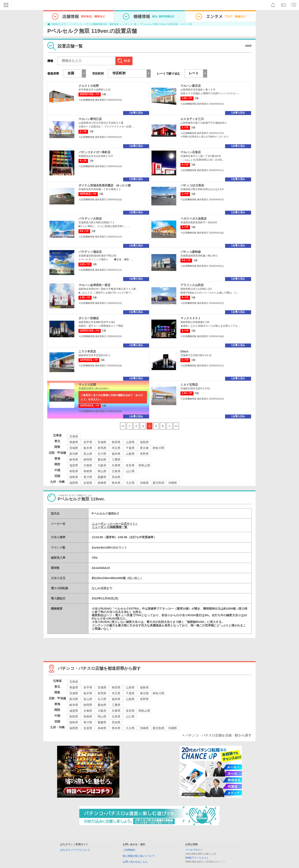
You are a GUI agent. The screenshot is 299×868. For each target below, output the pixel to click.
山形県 (130, 442)
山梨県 (130, 454)
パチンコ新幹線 (191, 252)
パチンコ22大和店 (192, 185)
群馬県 (102, 448)
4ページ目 (187, 24)
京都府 (88, 465)
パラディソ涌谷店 (90, 252)
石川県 (102, 454)
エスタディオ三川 (192, 119)
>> (176, 426)
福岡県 (74, 483)
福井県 (116, 454)
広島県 (116, 471)
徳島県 (74, 477)
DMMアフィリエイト (197, 858)
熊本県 (116, 483)
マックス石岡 (87, 385)
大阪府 (102, 465)
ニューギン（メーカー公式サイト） (115, 524)
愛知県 (102, 460)
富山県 (88, 454)
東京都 (144, 448)
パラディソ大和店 (90, 219)
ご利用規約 (129, 850)
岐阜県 (74, 460)
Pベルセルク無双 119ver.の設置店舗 (159, 24)
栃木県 (88, 448)
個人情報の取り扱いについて (139, 856)
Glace (184, 351)
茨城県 (74, 448)
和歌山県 (144, 465)
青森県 (74, 442)
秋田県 (116, 442)
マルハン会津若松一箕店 (94, 285)
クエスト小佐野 (89, 86)
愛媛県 (102, 477)
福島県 (144, 442)
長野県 (144, 454)
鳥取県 (74, 471)
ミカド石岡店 (189, 385)
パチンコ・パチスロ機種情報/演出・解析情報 (96, 24)
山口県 (130, 471)
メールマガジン (194, 850)
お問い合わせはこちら (135, 862)
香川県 (88, 477)
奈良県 (130, 465)
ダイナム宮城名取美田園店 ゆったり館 (105, 185)
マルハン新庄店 (191, 86)
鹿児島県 (158, 483)
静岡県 (88, 460)
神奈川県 (158, 448)
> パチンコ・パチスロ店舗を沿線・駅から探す (217, 735)
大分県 (130, 483)
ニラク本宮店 (87, 351)
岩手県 (88, 442)
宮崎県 (144, 483)
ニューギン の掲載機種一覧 (110, 527)
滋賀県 (74, 465)
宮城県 (102, 442)
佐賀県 (88, 483)
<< (123, 426)
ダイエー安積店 (89, 318)
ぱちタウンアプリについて (75, 850)
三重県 (116, 460)
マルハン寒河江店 (90, 119)
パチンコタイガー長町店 (94, 152)
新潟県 (74, 454)
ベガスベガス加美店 (194, 219)
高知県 (116, 477)
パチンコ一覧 (130, 24)
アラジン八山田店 (192, 285)
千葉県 (130, 448)
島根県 (88, 471)
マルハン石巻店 (191, 152)
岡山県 (102, 471)
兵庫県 (116, 465)
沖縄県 (173, 483)
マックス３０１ (191, 318)
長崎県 (102, 483)
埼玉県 (116, 448)
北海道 (74, 436)
